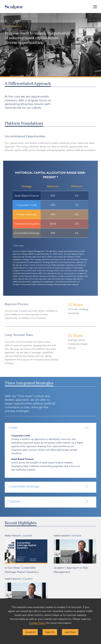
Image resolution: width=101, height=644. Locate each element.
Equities (14, 501)
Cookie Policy (37, 623)
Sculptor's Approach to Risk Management (71, 570)
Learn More (70, 632)
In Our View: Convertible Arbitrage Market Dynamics (22, 570)
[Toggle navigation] (95, 6)
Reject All (50, 632)
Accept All (30, 632)
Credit (13, 428)
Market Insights (13, 536)
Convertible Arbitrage (24, 486)
